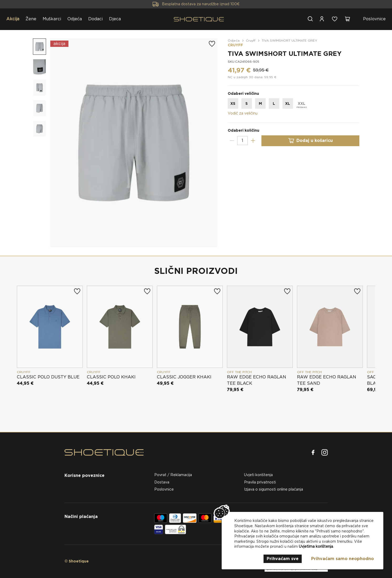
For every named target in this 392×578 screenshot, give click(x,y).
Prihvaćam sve (283, 559)
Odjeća (75, 19)
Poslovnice (374, 19)
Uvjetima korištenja (316, 546)
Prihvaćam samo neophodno (343, 559)
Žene (31, 19)
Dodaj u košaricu (310, 141)
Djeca (115, 19)
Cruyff (251, 40)
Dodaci (95, 19)
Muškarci (52, 19)
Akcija (13, 19)
